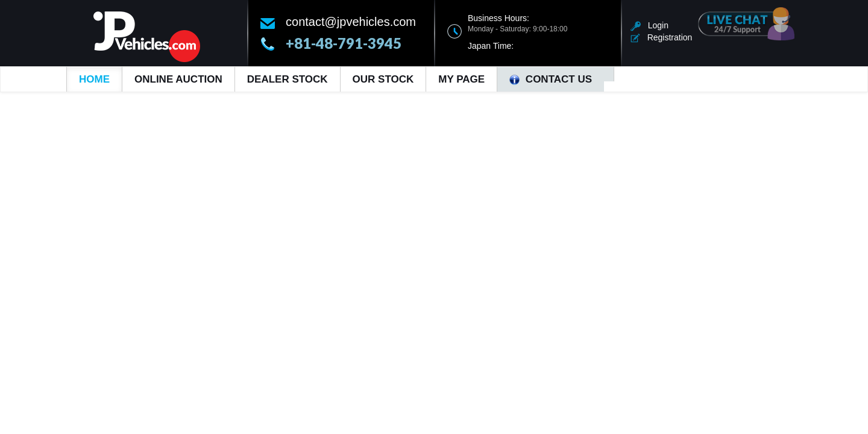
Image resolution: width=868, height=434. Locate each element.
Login (649, 25)
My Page (461, 79)
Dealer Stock (288, 79)
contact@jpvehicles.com (351, 22)
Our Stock (383, 79)
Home (94, 79)
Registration (661, 37)
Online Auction (178, 79)
